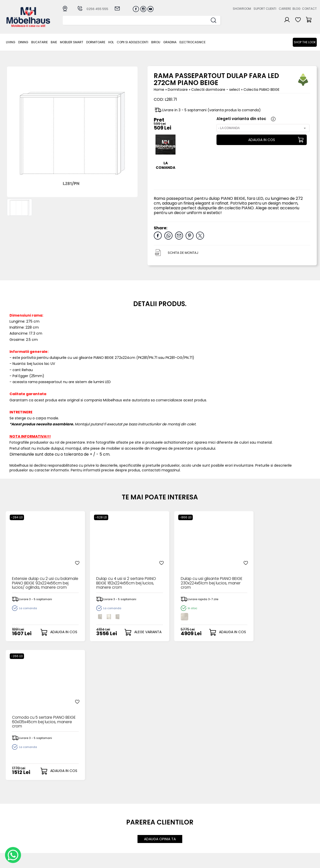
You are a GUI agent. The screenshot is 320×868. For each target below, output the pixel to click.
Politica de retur (125, 833)
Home (159, 90)
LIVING (11, 42)
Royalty (310, 862)
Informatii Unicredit (128, 841)
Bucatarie (39, 42)
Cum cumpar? (124, 808)
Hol (111, 42)
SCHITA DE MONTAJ (183, 253)
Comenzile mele (171, 829)
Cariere (285, 9)
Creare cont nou (171, 808)
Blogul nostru (213, 821)
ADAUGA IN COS (261, 140)
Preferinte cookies (218, 829)
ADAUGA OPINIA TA (160, 700)
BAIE (54, 42)
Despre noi (211, 808)
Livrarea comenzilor (129, 817)
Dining (23, 42)
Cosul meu (166, 825)
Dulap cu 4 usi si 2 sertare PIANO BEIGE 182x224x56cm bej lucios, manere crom (121, 578)
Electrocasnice (192, 42)
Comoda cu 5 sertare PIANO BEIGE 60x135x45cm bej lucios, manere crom (275, 578)
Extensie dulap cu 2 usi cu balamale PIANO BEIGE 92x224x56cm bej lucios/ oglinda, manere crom (36, 578)
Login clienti (167, 813)
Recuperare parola (174, 817)
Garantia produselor (130, 825)
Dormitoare (96, 42)
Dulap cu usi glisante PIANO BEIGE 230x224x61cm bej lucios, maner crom (197, 578)
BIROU (156, 42)
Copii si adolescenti (132, 42)
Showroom (242, 9)
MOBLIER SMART (72, 42)
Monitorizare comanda (132, 829)
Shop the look (305, 42)
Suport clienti (265, 9)
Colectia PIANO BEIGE (261, 90)
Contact (309, 9)
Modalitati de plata (128, 813)
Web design (287, 862)
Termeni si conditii (127, 821)
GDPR (116, 837)
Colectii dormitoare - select (216, 90)
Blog (296, 9)
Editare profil (168, 833)
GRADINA (170, 42)
